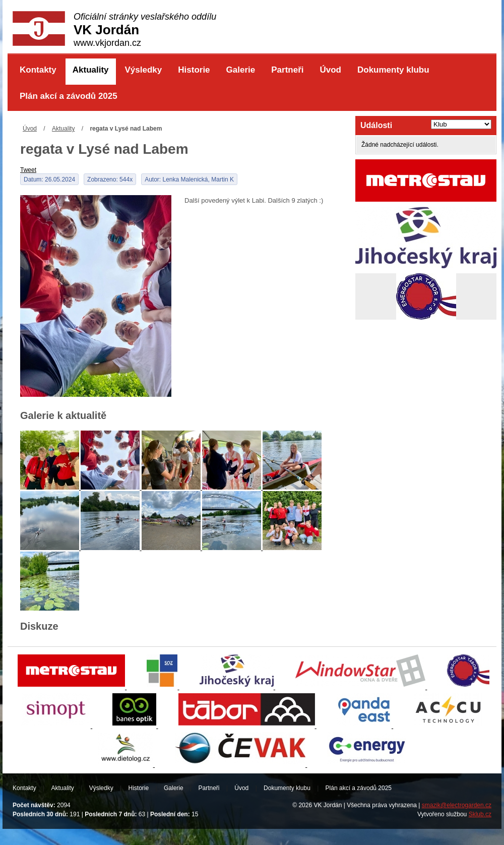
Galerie (241, 70)
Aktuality (91, 70)
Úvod (330, 70)
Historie (194, 70)
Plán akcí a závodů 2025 (69, 96)
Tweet (28, 170)
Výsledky (144, 70)
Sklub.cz (480, 814)
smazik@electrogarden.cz (457, 805)
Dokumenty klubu (393, 70)
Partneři (287, 70)
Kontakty (38, 70)
